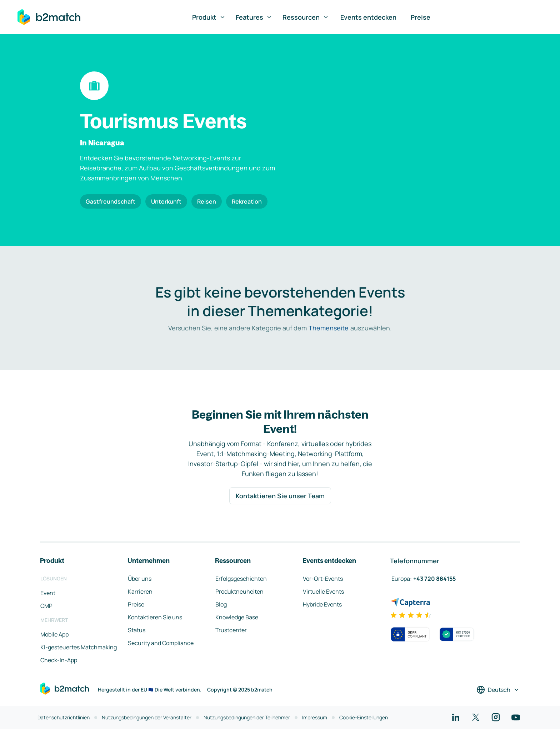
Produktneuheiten (239, 591)
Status (137, 630)
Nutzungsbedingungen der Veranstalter (147, 717)
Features (254, 17)
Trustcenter (231, 630)
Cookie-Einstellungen (364, 717)
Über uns (140, 579)
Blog (221, 604)
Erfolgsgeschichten (241, 579)
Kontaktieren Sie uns (155, 617)
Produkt (209, 17)
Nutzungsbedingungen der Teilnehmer (247, 717)
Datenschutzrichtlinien (64, 717)
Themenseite (329, 328)
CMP (46, 606)
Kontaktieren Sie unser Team (280, 496)
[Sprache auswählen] (498, 690)
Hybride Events (322, 604)
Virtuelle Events (323, 591)
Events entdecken (368, 17)
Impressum (315, 717)
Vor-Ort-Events (323, 579)
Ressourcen (306, 17)
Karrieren (140, 591)
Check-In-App (59, 660)
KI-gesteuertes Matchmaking (79, 647)
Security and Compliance (161, 643)
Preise (421, 17)
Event (48, 593)
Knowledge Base (237, 617)
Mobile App (54, 634)
